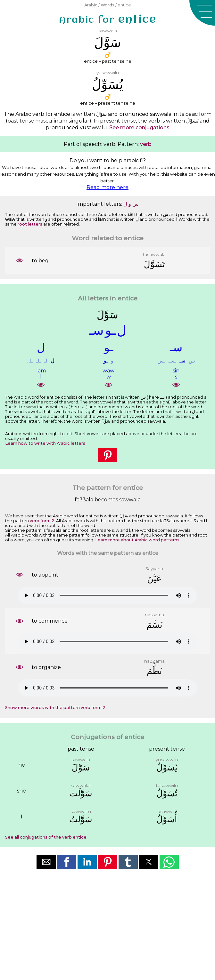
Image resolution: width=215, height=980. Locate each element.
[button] (202, 13)
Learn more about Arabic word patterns (137, 540)
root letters (30, 224)
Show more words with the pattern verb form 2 (55, 708)
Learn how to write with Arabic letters (45, 443)
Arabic (91, 5)
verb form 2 (42, 521)
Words (107, 5)
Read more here (107, 187)
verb (146, 144)
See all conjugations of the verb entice (46, 837)
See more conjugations (139, 127)
